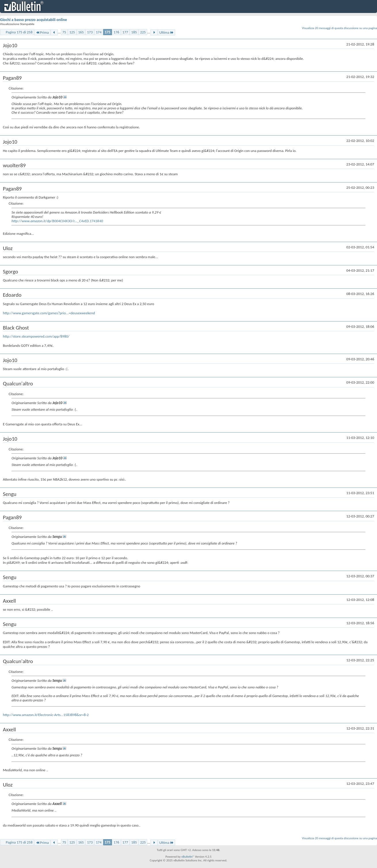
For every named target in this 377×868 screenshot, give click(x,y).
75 (64, 32)
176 (116, 32)
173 (90, 32)
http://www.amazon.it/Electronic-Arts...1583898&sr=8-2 (46, 715)
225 (143, 32)
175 (108, 32)
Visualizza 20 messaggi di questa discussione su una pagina (339, 28)
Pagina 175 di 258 (19, 32)
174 (99, 32)
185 (134, 32)
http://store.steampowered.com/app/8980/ (36, 336)
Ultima (167, 32)
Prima (42, 32)
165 (81, 32)
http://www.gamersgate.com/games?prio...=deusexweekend (49, 313)
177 (125, 32)
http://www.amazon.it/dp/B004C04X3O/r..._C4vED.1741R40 (57, 221)
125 (72, 32)
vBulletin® (188, 857)
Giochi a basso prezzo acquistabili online (34, 20)
